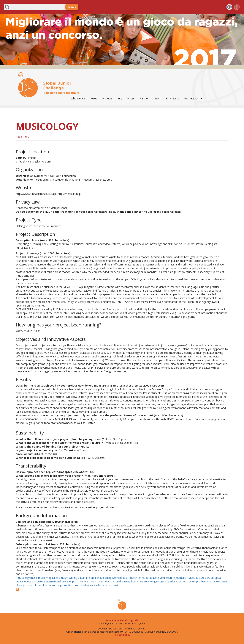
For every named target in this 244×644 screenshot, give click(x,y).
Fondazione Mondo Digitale (122, 620)
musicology (23, 578)
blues (19, 585)
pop (31, 585)
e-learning (84, 578)
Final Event (172, 98)
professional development (212, 581)
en (229, 7)
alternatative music (108, 585)
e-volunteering (166, 578)
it (237, 7)
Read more (23, 137)
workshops (119, 578)
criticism (63, 578)
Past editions (193, 98)
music (34, 578)
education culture (35, 581)
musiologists (152, 581)
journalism (182, 578)
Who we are (78, 98)
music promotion (63, 585)
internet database (146, 578)
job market (189, 581)
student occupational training (113, 581)
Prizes (131, 98)
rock (93, 585)
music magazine (48, 578)
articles (130, 578)
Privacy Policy (122, 635)
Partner (144, 98)
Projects (107, 98)
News (157, 98)
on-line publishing (101, 578)
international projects (59, 581)
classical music (43, 585)
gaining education (171, 581)
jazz (25, 585)
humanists (137, 581)
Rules (94, 98)
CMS (92, 581)
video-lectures (197, 578)
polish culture (80, 581)
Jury (120, 98)
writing (73, 578)
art (208, 578)
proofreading (82, 585)
